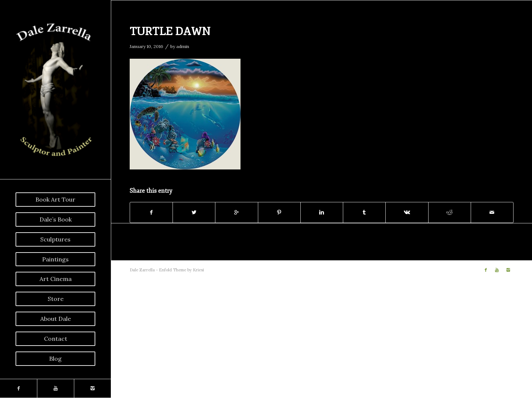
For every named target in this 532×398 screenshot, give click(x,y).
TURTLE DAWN (170, 32)
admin (183, 46)
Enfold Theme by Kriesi (181, 270)
